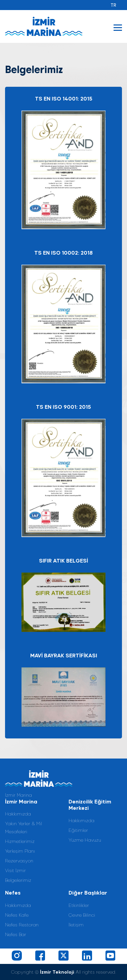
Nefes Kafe (17, 915)
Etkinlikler (79, 905)
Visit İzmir (15, 870)
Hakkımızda (18, 814)
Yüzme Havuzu (85, 840)
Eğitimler (78, 830)
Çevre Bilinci (82, 915)
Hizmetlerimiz (20, 841)
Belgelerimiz (18, 880)
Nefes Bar (16, 934)
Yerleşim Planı (20, 851)
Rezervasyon (19, 861)
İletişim (76, 925)
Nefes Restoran (22, 925)
